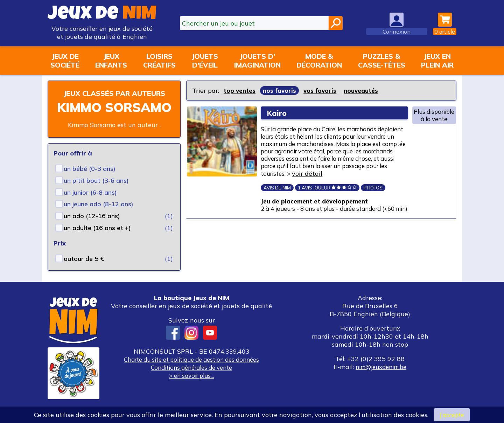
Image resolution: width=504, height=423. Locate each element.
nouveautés (365, 91)
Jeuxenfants (111, 61)
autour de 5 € (84, 269)
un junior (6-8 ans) (90, 203)
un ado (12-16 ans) (92, 226)
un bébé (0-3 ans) (90, 179)
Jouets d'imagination (257, 61)
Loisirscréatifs (159, 61)
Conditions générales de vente (191, 378)
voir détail (283, 186)
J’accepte (452, 414)
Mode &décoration (319, 61)
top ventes (240, 91)
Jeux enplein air (437, 61)
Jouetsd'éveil (205, 61)
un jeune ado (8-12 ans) (99, 214)
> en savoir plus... (191, 386)
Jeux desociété (65, 61)
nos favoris (281, 91)
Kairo (278, 113)
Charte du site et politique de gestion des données (191, 370)
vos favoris (323, 91)
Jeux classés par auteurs (114, 98)
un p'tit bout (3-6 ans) (96, 191)
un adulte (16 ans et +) (97, 238)
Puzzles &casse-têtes (382, 61)
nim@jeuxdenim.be (381, 377)
